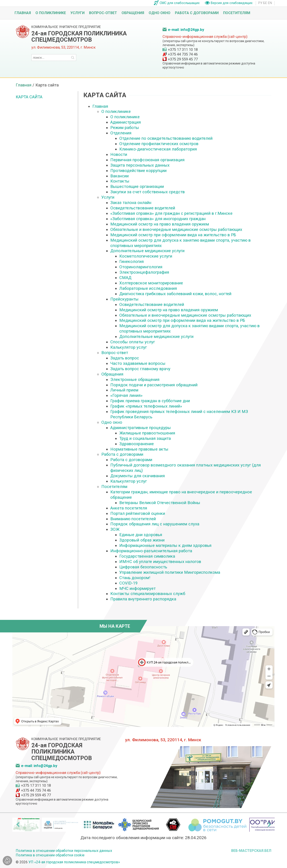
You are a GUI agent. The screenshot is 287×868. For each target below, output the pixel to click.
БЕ (265, 3)
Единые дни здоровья (141, 535)
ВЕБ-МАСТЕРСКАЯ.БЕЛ (251, 851)
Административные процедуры (141, 428)
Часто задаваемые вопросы (138, 363)
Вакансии (120, 176)
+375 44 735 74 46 (183, 54)
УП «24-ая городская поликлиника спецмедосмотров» (74, 862)
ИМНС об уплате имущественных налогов (160, 562)
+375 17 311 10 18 (183, 50)
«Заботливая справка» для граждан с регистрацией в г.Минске (171, 213)
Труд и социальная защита (145, 438)
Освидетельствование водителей (143, 208)
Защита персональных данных (140, 165)
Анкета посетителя (129, 508)
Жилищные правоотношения (147, 433)
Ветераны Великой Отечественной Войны (160, 503)
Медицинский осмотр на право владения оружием (160, 224)
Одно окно (160, 13)
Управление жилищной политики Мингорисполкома (170, 572)
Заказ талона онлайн (131, 203)
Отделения (121, 133)
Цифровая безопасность (143, 567)
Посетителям (237, 13)
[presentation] (18, 825)
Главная (23, 13)
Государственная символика (147, 556)
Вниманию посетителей (133, 519)
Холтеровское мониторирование (151, 283)
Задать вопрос (125, 358)
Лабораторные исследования (148, 288)
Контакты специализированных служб (148, 594)
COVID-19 (128, 583)
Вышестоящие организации (137, 186)
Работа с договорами (197, 13)
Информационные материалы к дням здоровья (165, 545)
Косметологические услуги (146, 256)
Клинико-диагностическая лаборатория (158, 149)
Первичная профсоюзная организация (147, 160)
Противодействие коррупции (138, 171)
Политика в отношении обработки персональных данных (64, 851)
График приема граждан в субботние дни (150, 401)
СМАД (125, 278)
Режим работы (125, 128)
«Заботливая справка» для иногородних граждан (158, 219)
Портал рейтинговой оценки (138, 513)
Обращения (133, 13)
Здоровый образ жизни (142, 540)
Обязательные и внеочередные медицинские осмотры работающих (176, 229)
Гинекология (132, 261)
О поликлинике (51, 13)
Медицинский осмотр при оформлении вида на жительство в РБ (173, 235)
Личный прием (124, 390)
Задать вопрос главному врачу (140, 369)
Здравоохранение (137, 444)
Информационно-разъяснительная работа (151, 551)
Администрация (126, 122)
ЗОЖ (115, 529)
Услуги (77, 13)
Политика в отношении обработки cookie (50, 855)
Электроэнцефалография (144, 272)
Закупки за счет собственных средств (148, 192)
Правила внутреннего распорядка (143, 599)
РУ (260, 3)
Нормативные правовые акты (139, 449)
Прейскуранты (124, 299)
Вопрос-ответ (103, 13)
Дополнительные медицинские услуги (147, 251)
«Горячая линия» (126, 395)
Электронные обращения (135, 379)
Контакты (120, 181)
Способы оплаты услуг (133, 342)
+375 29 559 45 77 (183, 59)
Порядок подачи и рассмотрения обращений (154, 385)
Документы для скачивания (138, 476)
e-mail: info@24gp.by (186, 30)
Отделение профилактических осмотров (159, 144)
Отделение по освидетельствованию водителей (166, 138)
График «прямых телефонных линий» (146, 406)
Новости (119, 154)
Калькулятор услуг (129, 347)
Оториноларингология (141, 267)
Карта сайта (29, 97)
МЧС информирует (137, 588)
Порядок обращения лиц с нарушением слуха (155, 524)
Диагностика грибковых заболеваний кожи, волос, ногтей (175, 294)
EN (270, 3)
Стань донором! (135, 578)
